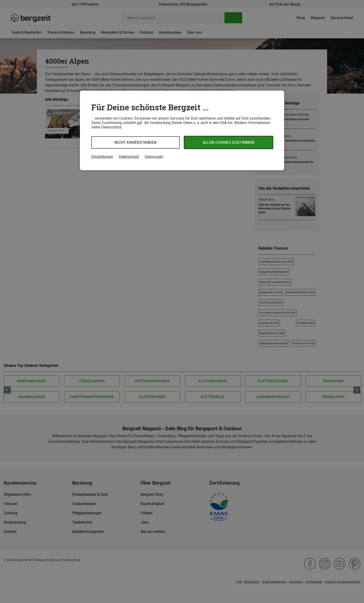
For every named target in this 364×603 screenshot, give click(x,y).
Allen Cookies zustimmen (229, 142)
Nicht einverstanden (135, 142)
